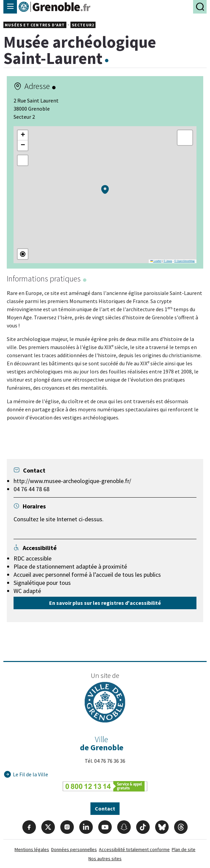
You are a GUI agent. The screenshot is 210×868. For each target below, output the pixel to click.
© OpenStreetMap (184, 261)
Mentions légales (32, 849)
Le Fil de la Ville (30, 774)
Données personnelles (74, 849)
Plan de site (184, 849)
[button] (105, 189)
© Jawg (168, 261)
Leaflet (156, 261)
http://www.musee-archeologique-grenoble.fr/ (72, 481)
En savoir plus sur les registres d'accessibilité (105, 603)
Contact (105, 808)
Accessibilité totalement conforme (134, 849)
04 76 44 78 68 (31, 489)
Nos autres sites (105, 859)
